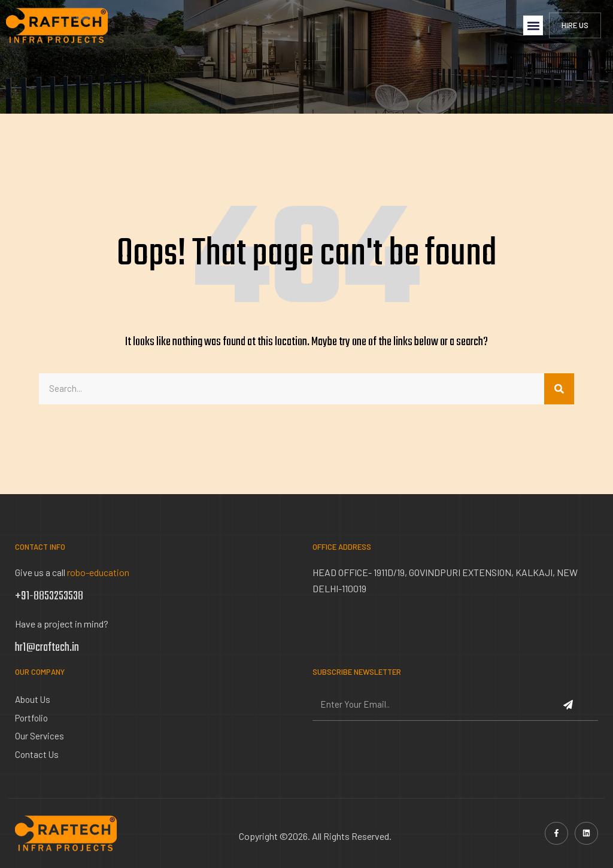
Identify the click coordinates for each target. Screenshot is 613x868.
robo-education (98, 572)
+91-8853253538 (49, 596)
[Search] (559, 389)
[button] (533, 25)
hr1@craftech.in (47, 648)
